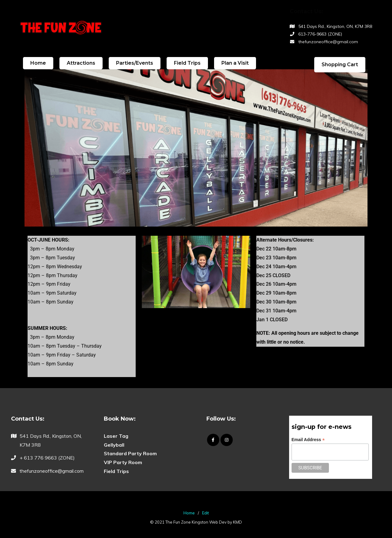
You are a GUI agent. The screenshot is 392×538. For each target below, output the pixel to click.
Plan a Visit (235, 63)
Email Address (308, 440)
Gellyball (114, 445)
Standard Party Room (130, 453)
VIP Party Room (123, 462)
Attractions (81, 63)
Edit (205, 513)
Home (38, 63)
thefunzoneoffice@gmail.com (328, 42)
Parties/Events (135, 63)
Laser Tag (116, 436)
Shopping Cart (340, 65)
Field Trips (187, 63)
